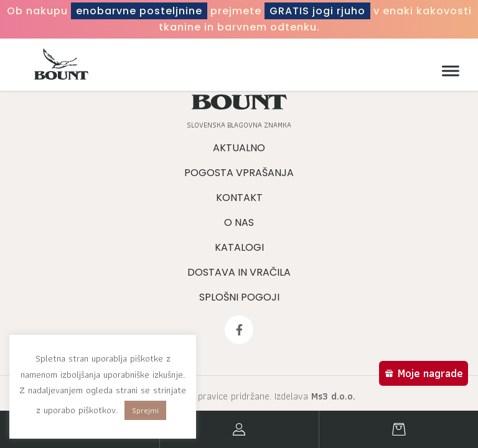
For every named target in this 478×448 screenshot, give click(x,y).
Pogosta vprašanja (239, 173)
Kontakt (239, 198)
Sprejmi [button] (145, 410)
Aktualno (239, 148)
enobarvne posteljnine (139, 11)
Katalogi (239, 247)
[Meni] (448, 71)
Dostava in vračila (239, 272)
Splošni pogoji (239, 297)
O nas (239, 222)
